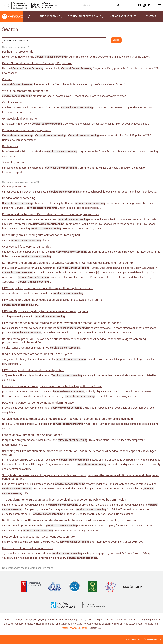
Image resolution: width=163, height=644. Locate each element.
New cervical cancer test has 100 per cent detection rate (38, 537)
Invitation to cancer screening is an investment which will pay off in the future (52, 386)
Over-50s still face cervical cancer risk (27, 247)
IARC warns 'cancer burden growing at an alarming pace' (38, 403)
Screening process (14, 162)
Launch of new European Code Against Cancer (32, 435)
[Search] (98, 5)
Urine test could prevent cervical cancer (28, 548)
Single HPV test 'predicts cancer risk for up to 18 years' (37, 354)
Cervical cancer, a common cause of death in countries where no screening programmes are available (67, 419)
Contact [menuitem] (151, 16)
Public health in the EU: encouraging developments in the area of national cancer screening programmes (69, 520)
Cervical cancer (12, 102)
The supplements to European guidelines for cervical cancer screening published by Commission (64, 500)
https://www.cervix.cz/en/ (75, 628)
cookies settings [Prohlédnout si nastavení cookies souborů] (154, 639)
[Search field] (54, 40)
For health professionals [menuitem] (85, 16)
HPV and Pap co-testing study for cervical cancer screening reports (45, 311)
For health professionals (18, 52)
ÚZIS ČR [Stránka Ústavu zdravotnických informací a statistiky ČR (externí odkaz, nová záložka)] (143, 639)
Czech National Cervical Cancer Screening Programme (37, 63)
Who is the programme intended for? (26, 91)
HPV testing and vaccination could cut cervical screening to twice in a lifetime (52, 300)
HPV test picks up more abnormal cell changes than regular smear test (48, 288)
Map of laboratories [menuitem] (123, 16)
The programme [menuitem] (50, 16)
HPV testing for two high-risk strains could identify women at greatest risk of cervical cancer (61, 323)
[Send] (118, 5)
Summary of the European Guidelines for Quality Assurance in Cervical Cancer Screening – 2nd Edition (68, 263)
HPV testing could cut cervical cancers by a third (33, 370)
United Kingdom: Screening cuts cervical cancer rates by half (41, 235)
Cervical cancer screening (19, 198)
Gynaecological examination (20, 119)
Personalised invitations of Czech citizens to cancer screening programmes (51, 214)
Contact (7, 79)
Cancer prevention (14, 186)
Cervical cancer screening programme (27, 130)
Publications (10, 146)
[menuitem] (29, 16)
